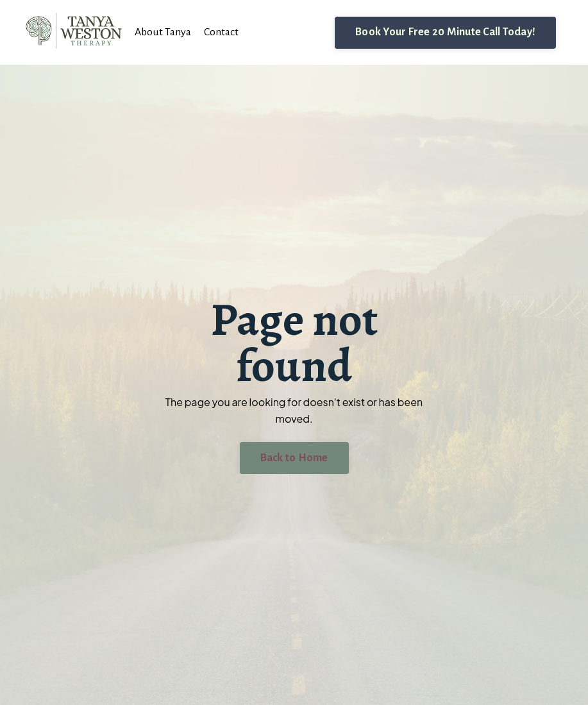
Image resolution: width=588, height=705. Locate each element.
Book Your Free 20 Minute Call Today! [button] (445, 32)
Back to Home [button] (294, 457)
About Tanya (164, 32)
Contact (223, 32)
